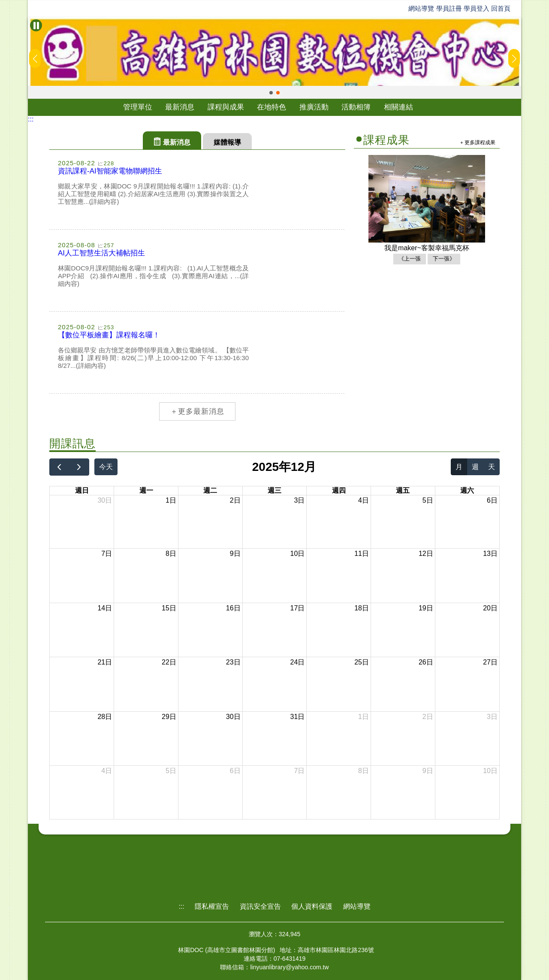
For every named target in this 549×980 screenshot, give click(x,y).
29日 (169, 717)
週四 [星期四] (339, 490)
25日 (362, 662)
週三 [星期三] (274, 490)
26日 (426, 662)
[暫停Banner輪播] (36, 25)
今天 (106, 467)
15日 (169, 608)
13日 (490, 554)
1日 (171, 500)
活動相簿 (356, 107)
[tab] (172, 140)
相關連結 (398, 107)
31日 (298, 717)
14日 (105, 608)
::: (31, 119)
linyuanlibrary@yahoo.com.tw (289, 967)
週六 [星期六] (467, 490)
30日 (105, 500)
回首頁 (501, 8)
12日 (426, 554)
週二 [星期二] (210, 490)
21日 (105, 662)
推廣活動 (314, 107)
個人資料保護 (312, 906)
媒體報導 (227, 142)
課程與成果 (226, 107)
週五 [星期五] (403, 490)
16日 (233, 608)
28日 (105, 717)
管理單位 (138, 107)
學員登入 (477, 8)
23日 (233, 662)
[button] (271, 93)
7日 (107, 554)
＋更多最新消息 (197, 411)
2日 (235, 500)
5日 (428, 500)
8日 (171, 554)
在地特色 (271, 107)
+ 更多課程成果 (478, 142)
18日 (362, 608)
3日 (299, 500)
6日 (492, 500)
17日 (298, 608)
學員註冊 (449, 8)
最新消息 (180, 107)
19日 (426, 608)
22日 (169, 662)
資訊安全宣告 (260, 906)
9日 (235, 554)
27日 (490, 662)
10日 (298, 554)
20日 (490, 608)
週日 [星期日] (82, 490)
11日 (362, 554)
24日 (298, 662)
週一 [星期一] (146, 490)
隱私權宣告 (212, 906)
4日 (363, 500)
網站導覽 (421, 8)
